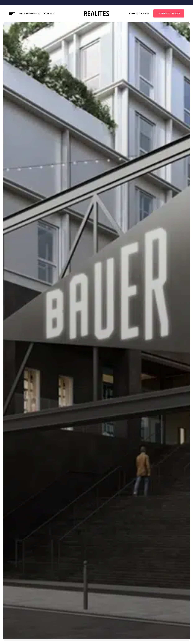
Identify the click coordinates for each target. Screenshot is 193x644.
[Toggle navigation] (12, 13)
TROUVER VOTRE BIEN (169, 13)
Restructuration (139, 13)
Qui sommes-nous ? (30, 13)
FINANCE (49, 13)
